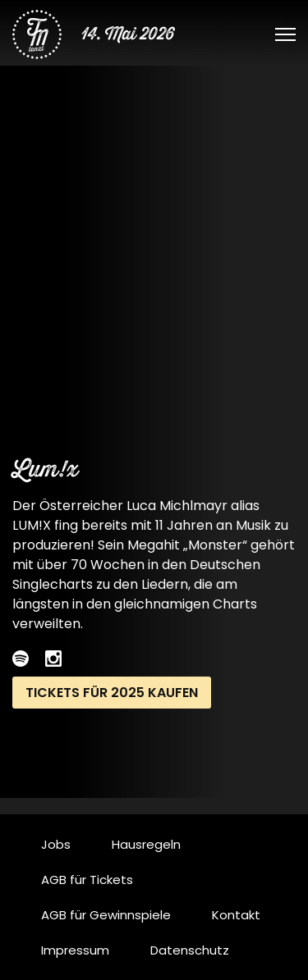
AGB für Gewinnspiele (106, 915)
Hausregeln (146, 844)
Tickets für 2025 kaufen (112, 693)
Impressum (75, 950)
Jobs (56, 844)
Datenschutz (190, 950)
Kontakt (236, 915)
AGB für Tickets (87, 880)
